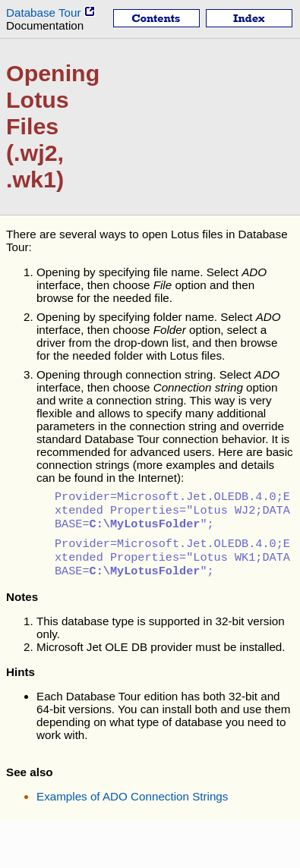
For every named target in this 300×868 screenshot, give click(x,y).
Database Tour (51, 13)
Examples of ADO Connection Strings (132, 805)
